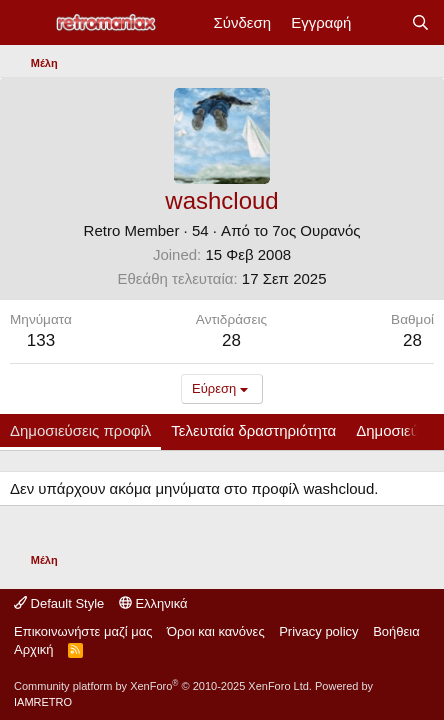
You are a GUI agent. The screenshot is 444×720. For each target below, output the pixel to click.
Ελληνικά (153, 603)
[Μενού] (27, 23)
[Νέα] (380, 22)
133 (41, 340)
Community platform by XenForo (163, 686)
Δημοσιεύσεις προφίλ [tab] (80, 430)
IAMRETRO (43, 702)
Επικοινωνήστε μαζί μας (83, 631)
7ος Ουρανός (316, 230)
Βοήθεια (396, 631)
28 (412, 340)
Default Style (59, 603)
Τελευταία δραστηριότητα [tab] (253, 430)
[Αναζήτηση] (420, 22)
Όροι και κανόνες (216, 631)
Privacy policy (318, 631)
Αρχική (34, 649)
